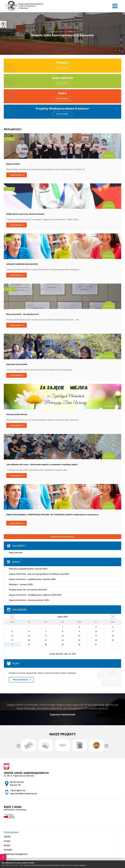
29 (62, 644)
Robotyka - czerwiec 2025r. (21, 584)
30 (79, 644)
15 (62, 636)
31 (96, 644)
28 (46, 644)
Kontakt (8, 850)
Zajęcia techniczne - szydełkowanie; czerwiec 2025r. (33, 579)
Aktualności (13, 129)
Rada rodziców (16, 553)
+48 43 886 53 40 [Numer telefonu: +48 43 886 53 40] (18, 791)
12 (12, 636)
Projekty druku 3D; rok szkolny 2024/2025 (28, 590)
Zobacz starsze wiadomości (62, 537)
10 (96, 631)
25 (113, 640)
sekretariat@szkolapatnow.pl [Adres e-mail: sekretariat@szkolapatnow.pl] (23, 793)
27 (29, 644)
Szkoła (7, 837)
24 (96, 640)
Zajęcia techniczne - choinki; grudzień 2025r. (29, 600)
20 (29, 640)
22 (62, 640)
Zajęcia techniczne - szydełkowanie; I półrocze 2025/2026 (35, 595)
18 (113, 636)
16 (79, 636)
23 (79, 640)
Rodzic (7, 845)
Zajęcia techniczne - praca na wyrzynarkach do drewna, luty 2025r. (39, 574)
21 (46, 640)
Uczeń (7, 841)
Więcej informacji (22, 680)
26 (12, 644)
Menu (16, 562)
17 (96, 636)
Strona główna (11, 832)
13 (29, 636)
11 (113, 631)
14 (46, 636)
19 (12, 640)
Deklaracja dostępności (16, 854)
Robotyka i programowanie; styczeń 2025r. (28, 569)
